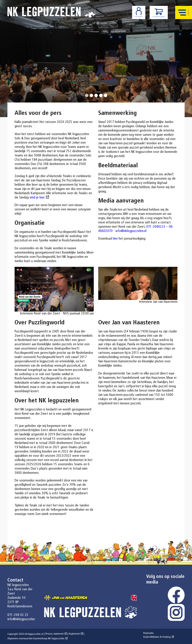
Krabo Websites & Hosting (157, 637)
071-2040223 (156, 227)
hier (115, 239)
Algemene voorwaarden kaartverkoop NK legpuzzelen (36, 639)
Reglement (74, 634)
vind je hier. (37, 198)
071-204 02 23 (18, 615)
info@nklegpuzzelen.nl (131, 231)
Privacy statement (54, 634)
